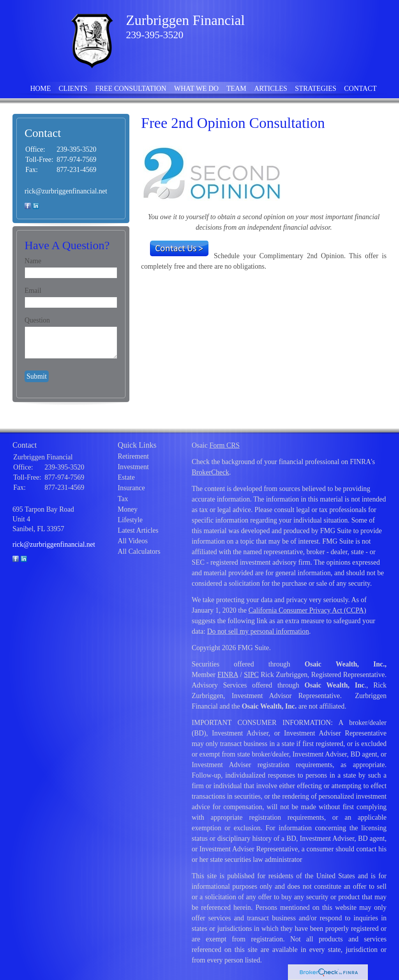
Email (33, 291)
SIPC (251, 675)
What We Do (196, 89)
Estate (126, 477)
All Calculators (139, 551)
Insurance (131, 488)
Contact (360, 89)
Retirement (133, 456)
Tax (123, 499)
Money (128, 509)
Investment (133, 467)
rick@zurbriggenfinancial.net (66, 191)
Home (40, 89)
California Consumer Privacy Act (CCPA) (307, 610)
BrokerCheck (210, 472)
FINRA (228, 675)
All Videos (133, 541)
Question (37, 320)
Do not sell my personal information (258, 631)
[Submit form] (37, 376)
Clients (73, 89)
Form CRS (224, 445)
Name (33, 261)
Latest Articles (138, 530)
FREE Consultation (131, 89)
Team (236, 89)
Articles (271, 89)
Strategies (316, 89)
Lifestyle (130, 520)
